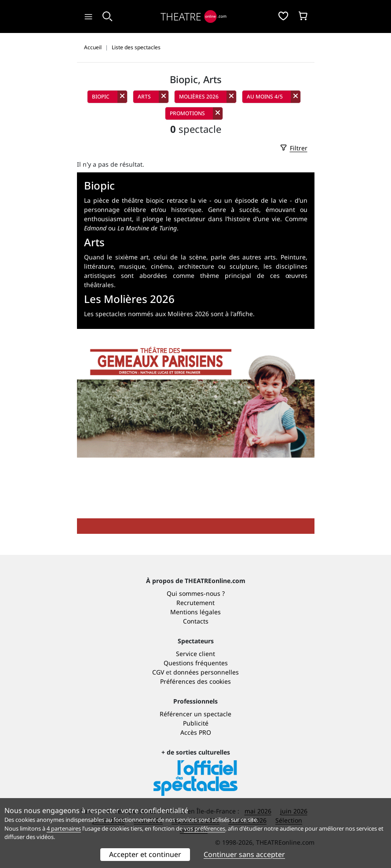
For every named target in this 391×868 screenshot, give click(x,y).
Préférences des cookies (195, 681)
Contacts (196, 621)
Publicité (196, 723)
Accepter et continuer (145, 854)
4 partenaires (64, 828)
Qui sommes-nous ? (196, 593)
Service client (195, 654)
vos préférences (205, 828)
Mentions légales (195, 612)
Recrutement (195, 603)
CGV (158, 672)
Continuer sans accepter (244, 854)
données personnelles (206, 672)
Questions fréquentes (196, 663)
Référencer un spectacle (195, 714)
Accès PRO (196, 732)
